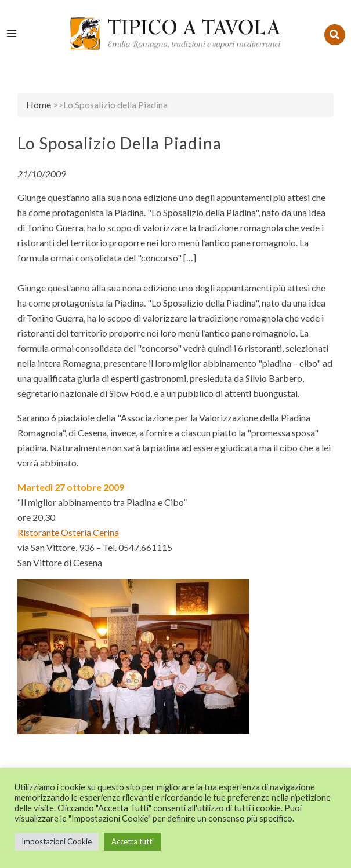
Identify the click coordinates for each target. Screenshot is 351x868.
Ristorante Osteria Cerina (68, 532)
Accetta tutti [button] (133, 841)
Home (39, 105)
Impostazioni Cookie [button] (57, 841)
